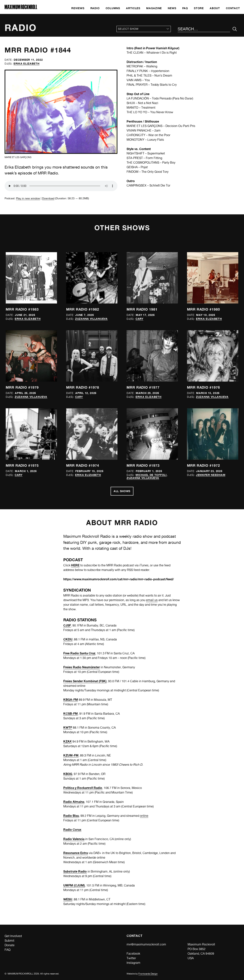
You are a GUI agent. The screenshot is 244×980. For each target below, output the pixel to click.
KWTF (68, 727)
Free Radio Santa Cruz (79, 653)
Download (48, 198)
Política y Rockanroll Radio (83, 788)
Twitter (131, 958)
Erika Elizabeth (26, 63)
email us (152, 600)
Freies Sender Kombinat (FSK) (85, 681)
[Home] (21, 8)
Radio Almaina (74, 802)
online (144, 816)
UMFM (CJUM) (74, 885)
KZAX (67, 741)
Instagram (133, 963)
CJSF (67, 625)
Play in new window (28, 198)
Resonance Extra (76, 853)
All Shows (122, 491)
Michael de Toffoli (151, 475)
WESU (68, 899)
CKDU (68, 639)
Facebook (133, 954)
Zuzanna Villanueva (91, 319)
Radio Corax (72, 830)
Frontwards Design (148, 974)
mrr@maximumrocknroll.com (146, 944)
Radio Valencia (74, 839)
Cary (139, 319)
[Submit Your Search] (235, 29)
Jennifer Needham (211, 475)
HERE (75, 565)
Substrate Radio (75, 871)
